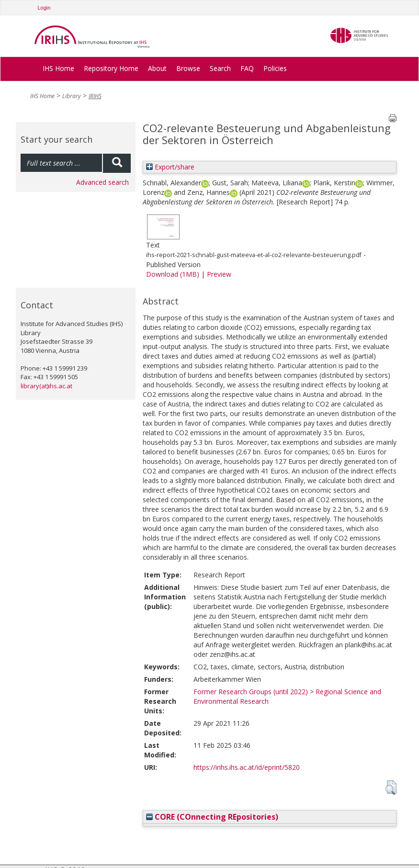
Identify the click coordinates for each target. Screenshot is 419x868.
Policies (275, 68)
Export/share (170, 167)
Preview (219, 274)
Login (44, 8)
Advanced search (102, 182)
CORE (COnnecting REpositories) (212, 817)
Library (72, 96)
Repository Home (111, 68)
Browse (188, 68)
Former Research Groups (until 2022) (251, 692)
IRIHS (95, 96)
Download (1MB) (173, 274)
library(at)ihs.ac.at (46, 386)
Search (220, 68)
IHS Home (58, 68)
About (157, 68)
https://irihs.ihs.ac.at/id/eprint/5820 (247, 767)
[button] (391, 788)
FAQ (247, 68)
